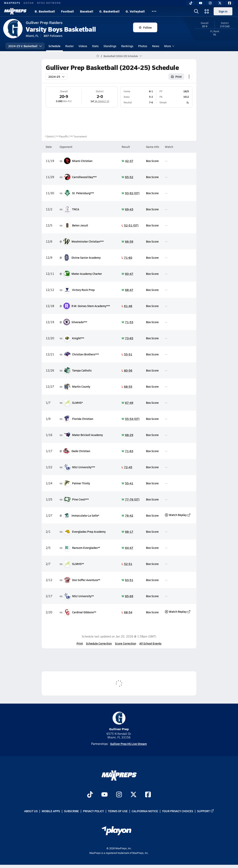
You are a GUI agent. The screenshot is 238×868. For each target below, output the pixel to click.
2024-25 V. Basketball (25, 46)
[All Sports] (154, 11)
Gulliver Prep (119, 721)
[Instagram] (210, 3)
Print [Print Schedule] (176, 77)
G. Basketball (109, 11)
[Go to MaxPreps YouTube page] (105, 795)
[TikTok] (191, 3)
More (169, 46)
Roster (69, 46)
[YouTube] (201, 3)
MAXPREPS (12, 3)
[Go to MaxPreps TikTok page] (90, 795)
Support (206, 811)
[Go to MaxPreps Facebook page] (148, 795)
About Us (31, 811)
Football (67, 11)
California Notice (145, 811)
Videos (83, 46)
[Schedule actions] (189, 77)
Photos (143, 46)
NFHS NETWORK (49, 3)
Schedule (54, 46)
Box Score (152, 161)
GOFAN (29, 3)
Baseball (87, 11)
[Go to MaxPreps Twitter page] (133, 795)
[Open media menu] (207, 11)
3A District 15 (102, 101)
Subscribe (71, 811)
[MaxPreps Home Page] (98, 56)
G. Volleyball (135, 11)
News (156, 46)
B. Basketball (45, 11)
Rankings (127, 46)
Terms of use (118, 811)
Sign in (223, 11)
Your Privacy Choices (178, 811)
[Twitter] (220, 3)
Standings (110, 46)
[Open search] (196, 11)
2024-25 (56, 77)
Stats (95, 46)
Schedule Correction (99, 643)
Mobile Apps (51, 811)
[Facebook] (230, 3)
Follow (145, 27)
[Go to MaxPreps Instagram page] (119, 795)
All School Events (150, 643)
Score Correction (126, 643)
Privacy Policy (93, 811)
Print (80, 643)
